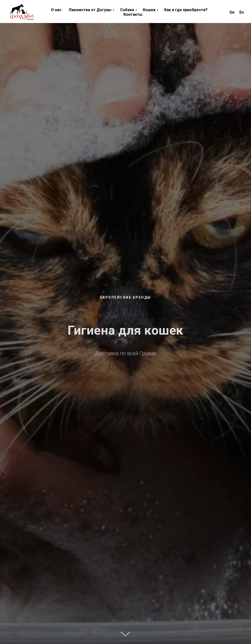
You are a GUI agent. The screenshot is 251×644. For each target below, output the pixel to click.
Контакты (133, 14)
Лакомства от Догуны (90, 10)
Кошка (149, 10)
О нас (56, 10)
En (242, 12)
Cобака (127, 10)
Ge (232, 12)
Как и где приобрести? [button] (186, 10)
